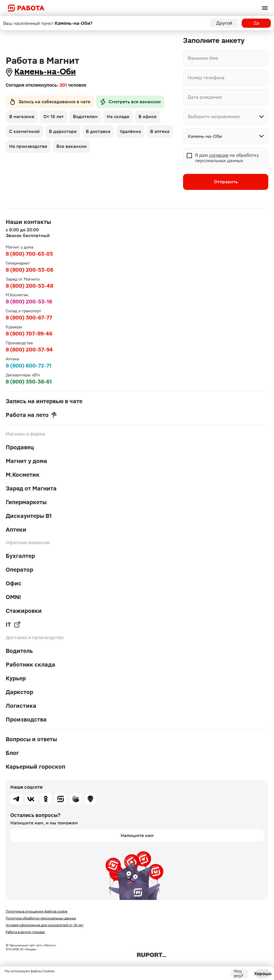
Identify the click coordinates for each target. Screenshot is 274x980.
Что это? (238, 974)
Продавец (20, 447)
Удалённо (130, 131)
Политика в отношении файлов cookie (37, 911)
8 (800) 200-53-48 (29, 286)
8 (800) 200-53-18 (29, 302)
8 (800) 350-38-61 (29, 382)
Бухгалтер (20, 556)
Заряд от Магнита (31, 488)
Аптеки (16, 530)
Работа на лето (31, 415)
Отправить (226, 182)
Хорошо (263, 974)
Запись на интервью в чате (44, 401)
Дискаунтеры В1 (29, 516)
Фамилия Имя (203, 58)
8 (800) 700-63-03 (29, 254)
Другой (224, 23)
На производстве (28, 146)
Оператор (19, 570)
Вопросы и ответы (31, 739)
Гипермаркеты (26, 502)
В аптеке (160, 131)
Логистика (21, 706)
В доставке (98, 131)
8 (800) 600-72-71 (29, 366)
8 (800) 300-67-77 (29, 318)
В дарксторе (63, 131)
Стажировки (24, 611)
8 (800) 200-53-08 (29, 270)
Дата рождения (205, 97)
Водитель (19, 651)
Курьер (16, 678)
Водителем (85, 117)
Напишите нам (137, 835)
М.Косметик (23, 475)
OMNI (13, 597)
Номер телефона (206, 78)
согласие (219, 155)
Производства (26, 719)
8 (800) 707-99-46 (29, 334)
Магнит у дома (26, 461)
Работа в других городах (25, 932)
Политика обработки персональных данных (41, 918)
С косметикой (24, 131)
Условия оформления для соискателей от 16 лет (45, 925)
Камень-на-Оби (45, 72)
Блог (12, 753)
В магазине (22, 117)
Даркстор (19, 692)
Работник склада (30, 665)
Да (256, 23)
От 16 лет (54, 117)
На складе (118, 117)
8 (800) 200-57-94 (29, 350)
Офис (14, 583)
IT (13, 625)
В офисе (147, 117)
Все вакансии (72, 146)
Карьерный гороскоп (35, 767)
